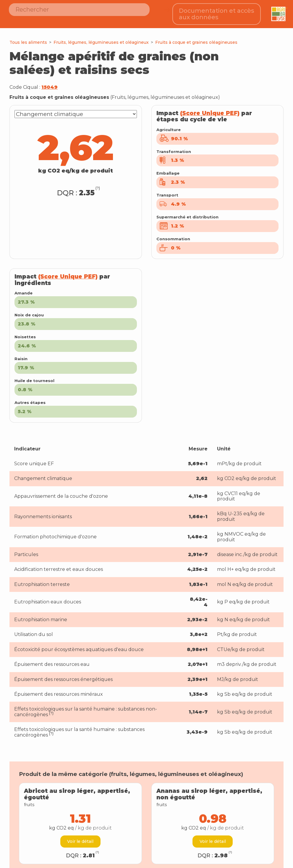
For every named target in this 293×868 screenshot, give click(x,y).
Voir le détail (80, 836)
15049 (50, 82)
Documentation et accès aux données (217, 11)
